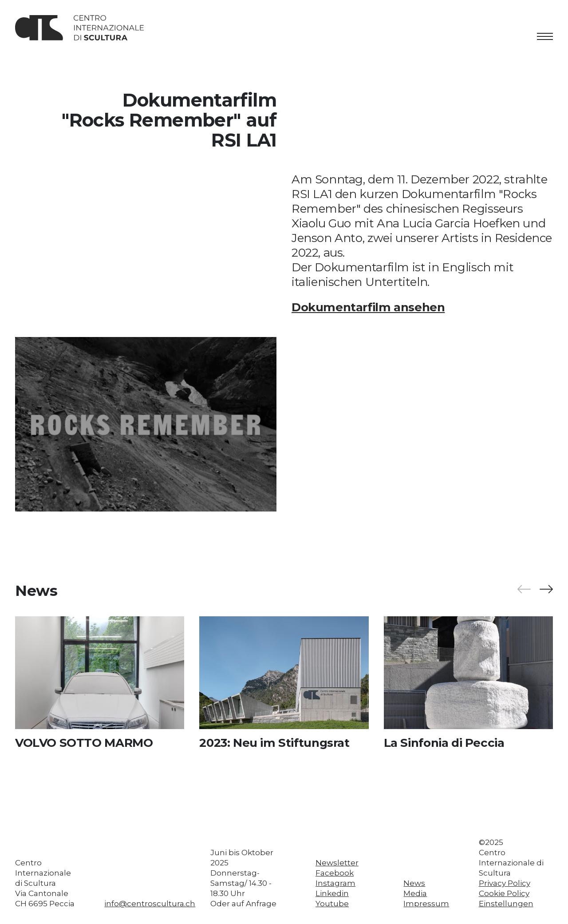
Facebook (335, 873)
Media (415, 893)
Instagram (335, 883)
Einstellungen (506, 904)
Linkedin (332, 893)
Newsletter (337, 863)
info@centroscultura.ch (150, 904)
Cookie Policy (504, 893)
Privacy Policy (505, 883)
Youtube (332, 904)
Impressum (426, 904)
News (414, 883)
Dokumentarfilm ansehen (368, 307)
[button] (546, 589)
